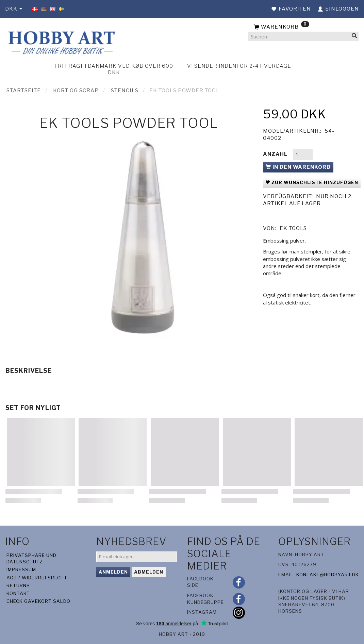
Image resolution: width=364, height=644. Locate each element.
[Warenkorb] (303, 27)
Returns (18, 585)
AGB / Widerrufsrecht (37, 578)
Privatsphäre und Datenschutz (31, 558)
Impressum (21, 569)
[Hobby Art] (61, 42)
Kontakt (18, 593)
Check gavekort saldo (38, 601)
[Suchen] (354, 37)
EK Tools (293, 228)
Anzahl (276, 154)
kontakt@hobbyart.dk (328, 575)
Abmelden (149, 572)
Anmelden (113, 572)
